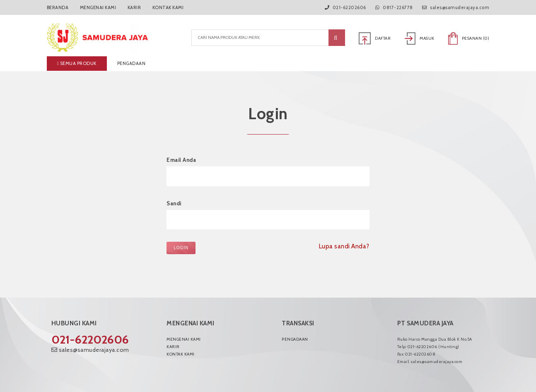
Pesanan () (469, 38)
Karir (134, 7)
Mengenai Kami (98, 7)
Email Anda (181, 160)
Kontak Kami (168, 7)
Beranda (58, 7)
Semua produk (77, 63)
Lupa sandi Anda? (344, 246)
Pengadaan (132, 63)
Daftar (375, 38)
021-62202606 (90, 339)
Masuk (420, 38)
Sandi (174, 203)
